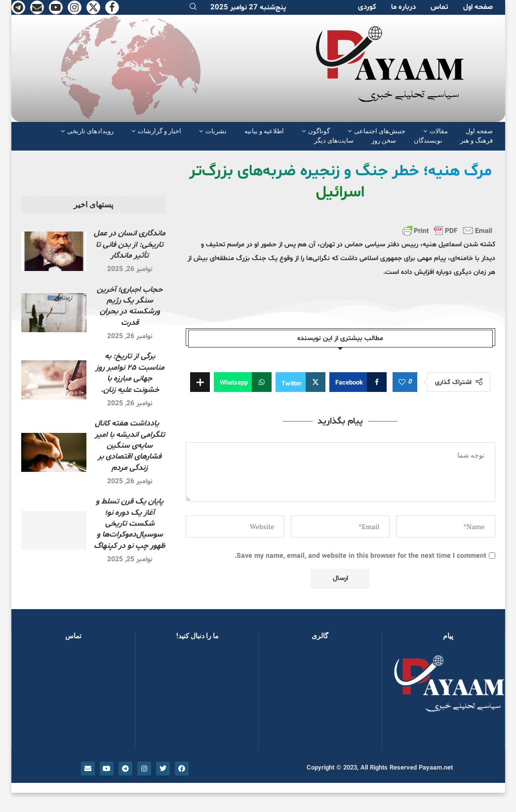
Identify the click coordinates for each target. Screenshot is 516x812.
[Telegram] (18, 7)
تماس (439, 7)
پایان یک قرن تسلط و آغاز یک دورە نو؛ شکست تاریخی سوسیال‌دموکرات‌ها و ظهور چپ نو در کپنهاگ (130, 524)
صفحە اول (478, 7)
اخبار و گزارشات (159, 131)
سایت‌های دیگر (334, 140)
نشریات (216, 131)
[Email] (37, 7)
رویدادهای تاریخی (90, 131)
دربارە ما (403, 7)
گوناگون (319, 131)
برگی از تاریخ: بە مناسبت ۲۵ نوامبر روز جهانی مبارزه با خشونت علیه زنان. (130, 373)
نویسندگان (428, 140)
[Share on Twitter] (300, 382)
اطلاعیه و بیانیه (264, 131)
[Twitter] (93, 7)
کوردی (367, 7)
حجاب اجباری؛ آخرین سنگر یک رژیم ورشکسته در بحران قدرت (130, 306)
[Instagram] (75, 7)
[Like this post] (402, 383)
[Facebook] (112, 7)
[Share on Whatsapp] (243, 382)
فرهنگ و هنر (476, 140)
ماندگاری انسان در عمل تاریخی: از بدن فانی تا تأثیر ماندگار (130, 245)
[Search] (193, 8)
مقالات (439, 131)
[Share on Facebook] (358, 382)
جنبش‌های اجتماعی (380, 131)
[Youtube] (56, 7)
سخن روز (384, 140)
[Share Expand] (200, 382)
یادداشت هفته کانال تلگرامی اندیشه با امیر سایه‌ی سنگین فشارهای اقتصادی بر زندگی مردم (130, 446)
